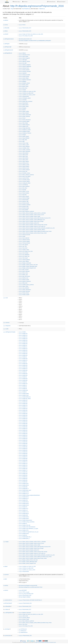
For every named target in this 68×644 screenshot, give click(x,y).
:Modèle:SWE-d (24, 519)
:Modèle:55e (23, 442)
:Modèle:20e (23, 402)
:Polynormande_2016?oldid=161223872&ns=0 (30, 600)
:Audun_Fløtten (24, 78)
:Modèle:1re (23, 347)
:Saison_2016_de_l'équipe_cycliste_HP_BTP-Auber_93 (32, 226)
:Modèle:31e (23, 417)
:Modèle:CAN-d (24, 492)
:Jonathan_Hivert (24, 148)
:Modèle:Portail (24, 395)
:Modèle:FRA (23, 500)
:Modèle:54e (23, 440)
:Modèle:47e (23, 369)
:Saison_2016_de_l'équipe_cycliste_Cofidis (30, 216)
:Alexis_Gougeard (24, 58)
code (6, 298)
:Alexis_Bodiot (24, 56)
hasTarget (7, 629)
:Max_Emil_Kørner (24, 276)
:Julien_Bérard (24, 153)
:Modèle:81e (23, 477)
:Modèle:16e (23, 342)
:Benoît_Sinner (24, 86)
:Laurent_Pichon (24, 178)
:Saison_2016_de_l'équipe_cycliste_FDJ (29, 223)
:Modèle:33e (23, 420)
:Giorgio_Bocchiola (25, 128)
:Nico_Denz (23, 188)
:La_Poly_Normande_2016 (26, 594)
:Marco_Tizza (23, 273)
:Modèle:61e (23, 449)
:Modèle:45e (23, 365)
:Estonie (22, 110)
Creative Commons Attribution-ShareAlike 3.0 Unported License (45, 642)
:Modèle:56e (23, 444)
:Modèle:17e (23, 407)
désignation (7, 326)
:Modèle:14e (23, 340)
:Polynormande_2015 (25, 31)
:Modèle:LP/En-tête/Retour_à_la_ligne (28, 529)
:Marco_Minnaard (24, 271)
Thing (12, 9)
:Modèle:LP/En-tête (25, 525)
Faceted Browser (51, 2)
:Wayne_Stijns (24, 286)
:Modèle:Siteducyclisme (25, 520)
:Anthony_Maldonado (25, 66)
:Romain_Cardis (24, 203)
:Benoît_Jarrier (24, 85)
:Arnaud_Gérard (24, 76)
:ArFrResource (23, 629)
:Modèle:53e (23, 439)
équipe (6, 542)
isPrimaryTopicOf (8, 603)
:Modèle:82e (23, 479)
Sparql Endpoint (61, 2)
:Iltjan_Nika (23, 140)
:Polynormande (24, 96)
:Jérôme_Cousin (24, 168)
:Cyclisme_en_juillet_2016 (26, 93)
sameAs (6, 590)
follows (5, 31)
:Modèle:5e (23, 377)
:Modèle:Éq (23, 535)
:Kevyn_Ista (23, 171)
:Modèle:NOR (23, 515)
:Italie (22, 141)
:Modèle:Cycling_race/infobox (27, 522)
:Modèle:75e (23, 405)
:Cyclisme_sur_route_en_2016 (27, 95)
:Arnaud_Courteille (24, 75)
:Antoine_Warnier (24, 70)
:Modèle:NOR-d (24, 517)
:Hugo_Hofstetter (24, 138)
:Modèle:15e (23, 400)
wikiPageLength (7, 47)
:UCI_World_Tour (24, 256)
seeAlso (6, 585)
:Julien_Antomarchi (25, 151)
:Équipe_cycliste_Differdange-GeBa (28, 266)
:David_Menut (23, 103)
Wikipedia (25, 642)
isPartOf (6, 34)
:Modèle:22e (23, 350)
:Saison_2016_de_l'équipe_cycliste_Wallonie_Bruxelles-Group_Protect (35, 231)
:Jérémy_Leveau (24, 165)
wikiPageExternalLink (8, 39)
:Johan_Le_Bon (24, 145)
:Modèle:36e (23, 424)
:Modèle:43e (23, 432)
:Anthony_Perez (24, 68)
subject (5, 566)
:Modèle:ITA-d (23, 509)
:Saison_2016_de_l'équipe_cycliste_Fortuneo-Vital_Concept (33, 225)
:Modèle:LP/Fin (24, 530)
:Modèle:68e (23, 459)
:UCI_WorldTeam (24, 255)
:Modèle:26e (23, 410)
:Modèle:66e (23, 380)
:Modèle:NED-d (24, 514)
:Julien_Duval (23, 155)
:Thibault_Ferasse (24, 240)
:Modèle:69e (23, 460)
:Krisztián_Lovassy (24, 173)
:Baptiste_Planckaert (25, 80)
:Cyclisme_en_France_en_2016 (27, 91)
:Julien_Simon (24, 160)
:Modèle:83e (23, 480)
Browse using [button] (17, 2)
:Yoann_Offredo (24, 261)
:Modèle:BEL (23, 487)
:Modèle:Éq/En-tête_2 (25, 537)
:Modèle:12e (23, 337)
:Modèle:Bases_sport (25, 490)
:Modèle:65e (23, 455)
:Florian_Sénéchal (24, 116)
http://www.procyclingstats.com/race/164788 (28, 585)
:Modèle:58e (23, 447)
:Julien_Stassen (24, 161)
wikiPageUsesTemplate (9, 332)
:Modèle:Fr (23, 392)
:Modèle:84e (23, 482)
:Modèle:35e (23, 359)
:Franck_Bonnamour (25, 120)
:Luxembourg (23, 185)
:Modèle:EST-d (24, 499)
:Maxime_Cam (24, 278)
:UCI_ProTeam (24, 253)
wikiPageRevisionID (8, 50)
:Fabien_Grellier (24, 111)
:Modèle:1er (23, 345)
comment (6, 575)
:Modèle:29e (23, 355)
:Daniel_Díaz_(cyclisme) (26, 101)
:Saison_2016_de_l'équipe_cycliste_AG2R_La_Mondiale (32, 213)
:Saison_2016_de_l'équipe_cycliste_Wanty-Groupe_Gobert (33, 233)
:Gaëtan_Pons (24, 126)
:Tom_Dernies (23, 245)
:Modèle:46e (23, 367)
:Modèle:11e (23, 335)
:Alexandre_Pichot (24, 55)
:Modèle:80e (23, 475)
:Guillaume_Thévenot (25, 133)
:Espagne (23, 108)
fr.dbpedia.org (42, 9)
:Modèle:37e (23, 360)
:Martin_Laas (23, 275)
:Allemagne (23, 60)
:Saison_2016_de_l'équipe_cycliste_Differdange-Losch (32, 220)
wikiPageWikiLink (8, 53)
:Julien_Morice (24, 158)
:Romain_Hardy (24, 208)
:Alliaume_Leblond (24, 61)
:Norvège (22, 190)
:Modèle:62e (23, 450)
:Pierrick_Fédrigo (24, 198)
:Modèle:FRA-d (24, 502)
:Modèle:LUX (23, 510)
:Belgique (23, 81)
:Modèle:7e (23, 385)
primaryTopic (8, 636)
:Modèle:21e (23, 349)
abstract (6, 20)
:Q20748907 (23, 590)
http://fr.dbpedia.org (26, 9)
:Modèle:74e (23, 467)
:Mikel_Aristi (23, 283)
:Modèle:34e (23, 422)
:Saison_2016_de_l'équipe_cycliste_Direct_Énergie (31, 221)
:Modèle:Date (23, 390)
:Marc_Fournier (24, 270)
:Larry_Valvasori (24, 288)
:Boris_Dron (23, 88)
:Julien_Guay (23, 156)
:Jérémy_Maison (24, 166)
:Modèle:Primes (24, 534)
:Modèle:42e (23, 430)
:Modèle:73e (23, 465)
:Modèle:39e (23, 427)
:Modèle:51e (23, 435)
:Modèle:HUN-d (24, 505)
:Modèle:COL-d (24, 494)
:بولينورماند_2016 (24, 592)
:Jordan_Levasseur (25, 150)
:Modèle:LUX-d (24, 512)
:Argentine (23, 73)
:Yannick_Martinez (24, 260)
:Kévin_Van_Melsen (25, 176)
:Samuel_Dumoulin (25, 235)
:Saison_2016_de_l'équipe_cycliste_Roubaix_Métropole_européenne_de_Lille (37, 228)
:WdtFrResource (23, 632)
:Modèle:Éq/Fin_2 (24, 539)
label (5, 579)
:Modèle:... (23, 332)
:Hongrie (22, 135)
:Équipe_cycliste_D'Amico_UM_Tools (28, 265)
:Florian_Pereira (24, 293)
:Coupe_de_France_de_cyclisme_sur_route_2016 (31, 34)
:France (22, 25)
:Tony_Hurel (23, 248)
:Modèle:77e (23, 470)
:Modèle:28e (23, 414)
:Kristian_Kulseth (24, 295)
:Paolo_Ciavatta (24, 193)
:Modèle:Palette (24, 394)
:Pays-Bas (23, 195)
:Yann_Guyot (23, 258)
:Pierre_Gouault (24, 196)
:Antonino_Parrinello (25, 71)
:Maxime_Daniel (24, 280)
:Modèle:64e (23, 454)
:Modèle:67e (23, 457)
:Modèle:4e (23, 372)
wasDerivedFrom (8, 600)
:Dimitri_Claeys (24, 106)
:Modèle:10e (23, 334)
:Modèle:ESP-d (24, 497)
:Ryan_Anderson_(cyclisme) (26, 211)
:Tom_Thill (23, 246)
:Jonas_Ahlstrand (24, 146)
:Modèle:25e (23, 354)
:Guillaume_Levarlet (25, 130)
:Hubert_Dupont (24, 136)
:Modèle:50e (23, 374)
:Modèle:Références (25, 397)
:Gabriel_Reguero (24, 125)
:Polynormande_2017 (25, 28)
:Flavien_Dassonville (25, 115)
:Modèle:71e (23, 462)
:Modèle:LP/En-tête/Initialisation (27, 527)
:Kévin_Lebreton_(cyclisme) (26, 175)
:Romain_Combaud (25, 205)
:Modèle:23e (23, 352)
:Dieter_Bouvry (24, 105)
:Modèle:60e (23, 379)
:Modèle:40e (23, 364)
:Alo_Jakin (23, 63)
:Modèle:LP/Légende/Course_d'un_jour (29, 532)
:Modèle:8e (23, 387)
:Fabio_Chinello (24, 113)
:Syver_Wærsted (24, 238)
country (6, 25)
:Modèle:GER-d (24, 504)
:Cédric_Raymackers (25, 290)
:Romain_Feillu (24, 206)
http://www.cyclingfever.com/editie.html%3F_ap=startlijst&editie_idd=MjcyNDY (35, 41)
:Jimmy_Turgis (24, 143)
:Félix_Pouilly (23, 123)
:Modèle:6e (23, 382)
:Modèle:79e (23, 474)
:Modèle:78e (23, 472)
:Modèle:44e (23, 434)
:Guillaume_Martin (24, 131)
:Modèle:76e (23, 469)
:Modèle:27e (23, 412)
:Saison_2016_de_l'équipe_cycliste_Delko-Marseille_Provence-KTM (35, 218)
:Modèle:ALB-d (24, 484)
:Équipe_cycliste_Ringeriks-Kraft (27, 268)
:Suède (22, 236)
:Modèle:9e (23, 389)
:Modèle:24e (23, 409)
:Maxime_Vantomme (25, 281)
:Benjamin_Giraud (24, 83)
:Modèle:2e (23, 357)
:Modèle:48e (23, 370)
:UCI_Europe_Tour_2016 (26, 36)
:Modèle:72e (23, 464)
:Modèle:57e (23, 445)
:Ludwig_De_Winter (25, 183)
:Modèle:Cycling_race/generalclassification (29, 495)
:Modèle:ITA (23, 507)
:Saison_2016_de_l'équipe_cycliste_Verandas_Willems (32, 230)
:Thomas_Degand (24, 241)
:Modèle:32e (23, 419)
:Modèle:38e (23, 425)
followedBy (6, 28)
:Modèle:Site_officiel (25, 399)
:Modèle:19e (23, 344)
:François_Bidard (24, 121)
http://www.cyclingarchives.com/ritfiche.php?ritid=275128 (31, 587)
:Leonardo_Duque (24, 180)
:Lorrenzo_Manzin (24, 181)
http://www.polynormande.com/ (25, 39)
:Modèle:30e (23, 415)
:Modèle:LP (23, 524)
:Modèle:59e (23, 375)
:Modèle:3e (23, 362)
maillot (6, 329)
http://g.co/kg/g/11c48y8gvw (25, 597)
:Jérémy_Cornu (24, 163)
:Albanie (22, 53)
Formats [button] (25, 2)
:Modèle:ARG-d (24, 485)
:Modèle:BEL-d (24, 489)
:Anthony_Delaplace (25, 65)
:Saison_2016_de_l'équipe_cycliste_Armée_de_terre (31, 215)
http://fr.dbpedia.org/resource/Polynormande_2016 (37, 6)
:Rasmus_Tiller (24, 201)
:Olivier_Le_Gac (24, 191)
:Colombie (23, 100)
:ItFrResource (23, 631)
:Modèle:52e (23, 437)
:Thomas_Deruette (24, 243)
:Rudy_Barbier (24, 210)
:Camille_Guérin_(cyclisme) (26, 285)
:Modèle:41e (23, 429)
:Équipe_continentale (25, 263)
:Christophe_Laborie (25, 98)
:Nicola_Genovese (24, 291)
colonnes (6, 323)
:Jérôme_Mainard (24, 170)
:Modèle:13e (23, 339)
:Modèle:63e (23, 452)
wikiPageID (6, 44)
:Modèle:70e (23, 384)
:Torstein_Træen (24, 250)
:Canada (22, 90)
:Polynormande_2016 (25, 595)
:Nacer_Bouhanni (24, 186)
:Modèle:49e (23, 404)
